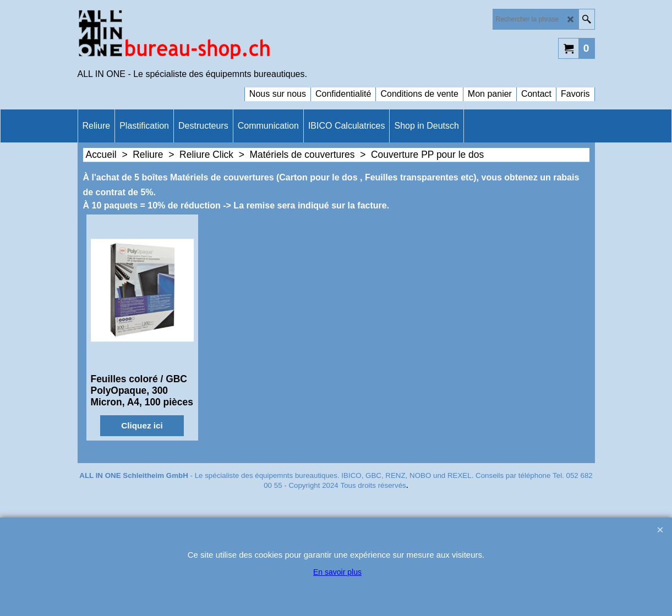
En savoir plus (337, 572)
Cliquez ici (142, 425)
